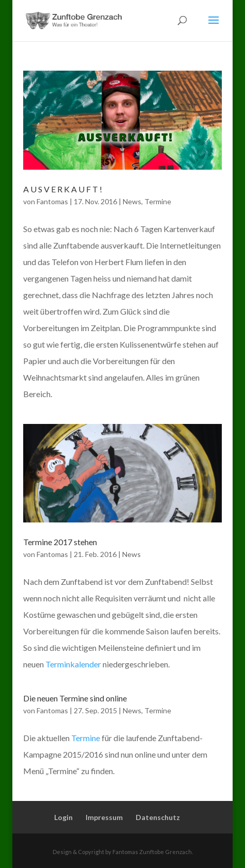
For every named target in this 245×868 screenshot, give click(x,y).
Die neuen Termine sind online (75, 698)
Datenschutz (158, 817)
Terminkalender (73, 664)
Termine (158, 201)
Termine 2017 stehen (60, 542)
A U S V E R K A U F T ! (63, 189)
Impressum (104, 817)
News (132, 201)
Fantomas (52, 201)
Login (63, 817)
